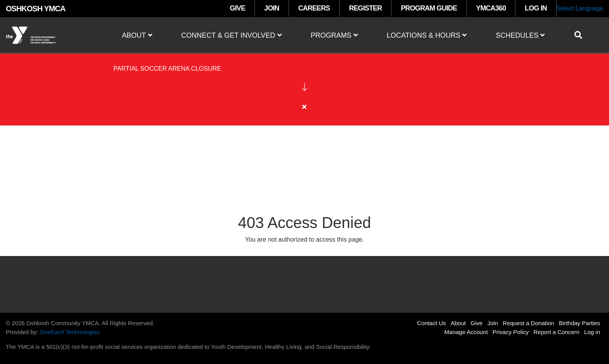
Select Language (580, 8)
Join (493, 323)
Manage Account (466, 332)
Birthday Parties (579, 323)
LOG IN (536, 8)
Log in (592, 332)
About (137, 35)
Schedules (520, 35)
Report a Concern (557, 332)
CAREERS (314, 8)
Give (477, 323)
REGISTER (365, 8)
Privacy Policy (511, 332)
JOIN (271, 8)
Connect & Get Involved (231, 35)
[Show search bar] (581, 35)
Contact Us (432, 323)
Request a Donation (528, 323)
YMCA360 (491, 8)
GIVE (238, 8)
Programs (334, 35)
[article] (304, 101)
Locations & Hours (427, 35)
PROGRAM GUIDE (429, 8)
